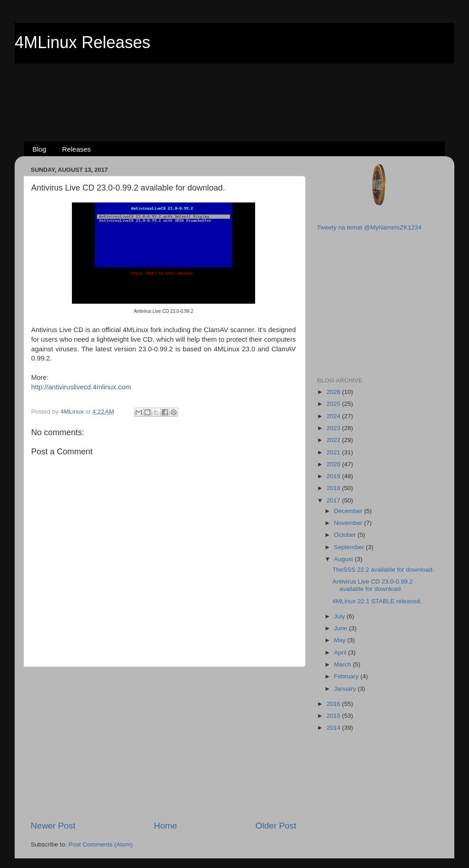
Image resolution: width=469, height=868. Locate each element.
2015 (334, 716)
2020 (334, 464)
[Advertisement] (234, 87)
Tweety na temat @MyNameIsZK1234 (369, 227)
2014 (334, 728)
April (341, 652)
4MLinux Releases (82, 42)
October (346, 535)
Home (165, 826)
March (343, 664)
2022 (334, 440)
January (346, 689)
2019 (334, 476)
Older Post (276, 826)
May (341, 640)
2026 (334, 392)
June (341, 628)
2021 (334, 452)
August (344, 559)
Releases (77, 149)
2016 (334, 704)
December (349, 511)
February (347, 676)
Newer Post (53, 826)
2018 (334, 488)
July (340, 616)
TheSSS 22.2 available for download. (383, 570)
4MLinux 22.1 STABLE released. (377, 601)
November (349, 523)
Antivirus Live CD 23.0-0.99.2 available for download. (373, 585)
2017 (334, 500)
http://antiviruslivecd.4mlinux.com (81, 387)
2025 (334, 404)
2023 (334, 428)
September (350, 547)
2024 (334, 416)
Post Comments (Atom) (101, 844)
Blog (39, 149)
